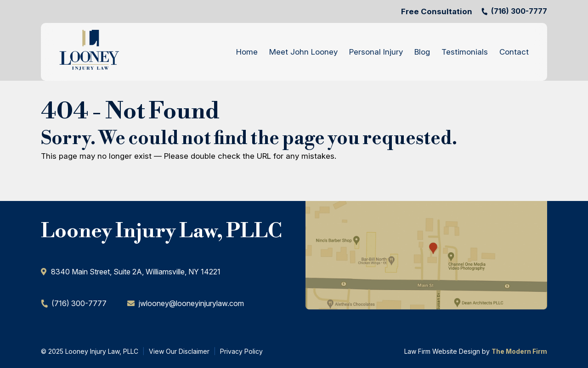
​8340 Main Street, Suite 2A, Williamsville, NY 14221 (136, 272)
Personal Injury (376, 52)
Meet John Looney (303, 52)
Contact (514, 52)
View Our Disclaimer (179, 351)
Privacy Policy (241, 351)
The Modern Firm (519, 351)
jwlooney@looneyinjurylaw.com (191, 303)
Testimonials (465, 52)
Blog (422, 52)
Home (247, 52)
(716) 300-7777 (519, 11)
